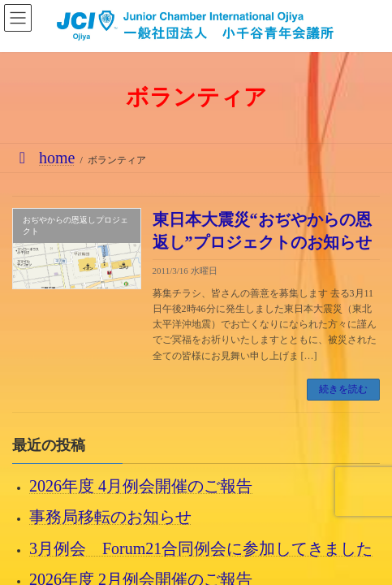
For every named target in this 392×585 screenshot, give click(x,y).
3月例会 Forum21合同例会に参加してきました (201, 548)
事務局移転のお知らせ (110, 517)
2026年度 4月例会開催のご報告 (141, 486)
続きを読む (343, 389)
